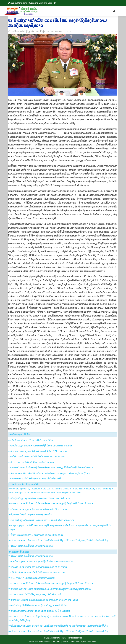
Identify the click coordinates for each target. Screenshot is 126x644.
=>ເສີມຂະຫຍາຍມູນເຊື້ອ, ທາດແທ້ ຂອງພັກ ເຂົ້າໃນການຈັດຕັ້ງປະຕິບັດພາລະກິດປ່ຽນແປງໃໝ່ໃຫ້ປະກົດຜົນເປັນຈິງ (58, 626)
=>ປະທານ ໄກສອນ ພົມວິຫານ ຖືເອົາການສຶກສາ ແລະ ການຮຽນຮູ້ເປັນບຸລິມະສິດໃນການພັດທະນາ (51, 468)
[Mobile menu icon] (121, 11)
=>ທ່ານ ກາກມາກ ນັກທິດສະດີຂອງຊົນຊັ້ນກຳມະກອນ (31, 462)
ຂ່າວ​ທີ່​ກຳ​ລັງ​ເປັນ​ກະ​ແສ (19, 552)
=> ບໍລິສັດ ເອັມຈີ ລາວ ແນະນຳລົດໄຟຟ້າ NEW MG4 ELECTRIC (37, 457)
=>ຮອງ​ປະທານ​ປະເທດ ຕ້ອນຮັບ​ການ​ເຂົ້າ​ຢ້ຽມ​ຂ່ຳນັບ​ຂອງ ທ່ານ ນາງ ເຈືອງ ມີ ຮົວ (43, 600)
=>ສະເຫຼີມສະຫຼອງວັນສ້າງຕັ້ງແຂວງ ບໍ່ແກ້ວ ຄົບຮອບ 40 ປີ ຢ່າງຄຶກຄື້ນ (39, 611)
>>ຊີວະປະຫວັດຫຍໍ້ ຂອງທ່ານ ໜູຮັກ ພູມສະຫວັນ (30, 515)
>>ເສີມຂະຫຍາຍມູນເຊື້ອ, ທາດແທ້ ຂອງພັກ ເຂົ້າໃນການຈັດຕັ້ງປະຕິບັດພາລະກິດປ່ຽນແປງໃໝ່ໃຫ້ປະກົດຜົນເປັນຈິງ (58, 540)
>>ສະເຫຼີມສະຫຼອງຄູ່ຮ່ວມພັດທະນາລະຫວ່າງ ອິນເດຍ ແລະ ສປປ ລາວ (39, 498)
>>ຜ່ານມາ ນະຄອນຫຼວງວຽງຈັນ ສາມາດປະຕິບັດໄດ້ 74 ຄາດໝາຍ (38, 509)
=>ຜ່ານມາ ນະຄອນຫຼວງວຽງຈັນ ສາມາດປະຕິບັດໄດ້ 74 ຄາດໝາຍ (38, 451)
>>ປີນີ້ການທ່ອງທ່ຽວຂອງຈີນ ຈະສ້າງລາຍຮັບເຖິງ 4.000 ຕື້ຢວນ (36, 535)
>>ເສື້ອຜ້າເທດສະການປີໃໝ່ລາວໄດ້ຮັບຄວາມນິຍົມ (31, 546)
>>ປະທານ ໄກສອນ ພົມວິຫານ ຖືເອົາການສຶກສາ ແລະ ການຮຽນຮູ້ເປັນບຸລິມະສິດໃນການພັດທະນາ (51, 504)
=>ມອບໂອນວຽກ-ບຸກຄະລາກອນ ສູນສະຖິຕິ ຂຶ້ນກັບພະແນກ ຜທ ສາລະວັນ (40, 446)
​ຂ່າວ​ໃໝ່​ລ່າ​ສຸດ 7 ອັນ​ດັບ (19, 435)
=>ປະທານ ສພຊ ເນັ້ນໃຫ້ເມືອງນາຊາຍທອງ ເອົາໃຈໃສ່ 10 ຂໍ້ (35, 479)
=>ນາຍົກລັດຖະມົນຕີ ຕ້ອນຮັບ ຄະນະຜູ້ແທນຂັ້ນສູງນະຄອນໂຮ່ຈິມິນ (37, 605)
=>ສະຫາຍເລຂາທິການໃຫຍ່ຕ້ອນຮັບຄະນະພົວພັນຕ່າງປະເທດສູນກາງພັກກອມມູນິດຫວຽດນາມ (50, 473)
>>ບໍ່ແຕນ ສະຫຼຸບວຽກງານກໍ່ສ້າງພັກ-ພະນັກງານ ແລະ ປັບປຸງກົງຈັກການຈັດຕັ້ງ (42, 520)
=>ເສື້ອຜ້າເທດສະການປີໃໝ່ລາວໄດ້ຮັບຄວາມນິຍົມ (31, 440)
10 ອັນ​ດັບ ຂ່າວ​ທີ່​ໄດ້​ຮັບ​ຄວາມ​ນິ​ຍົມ (24, 485)
